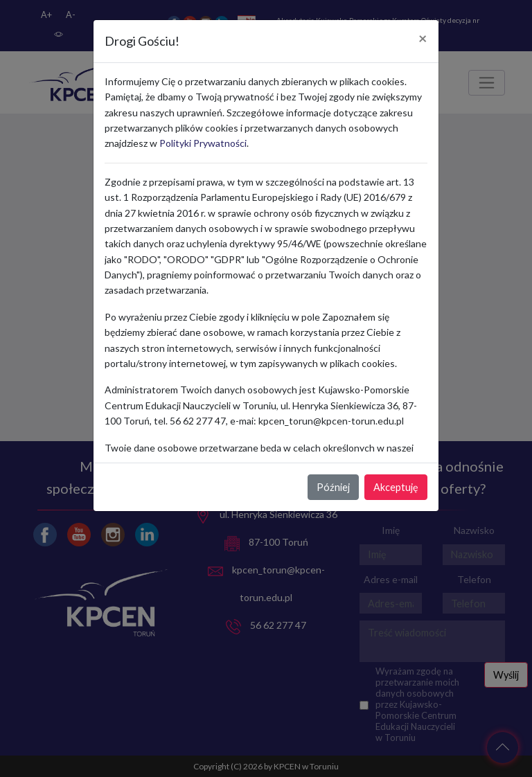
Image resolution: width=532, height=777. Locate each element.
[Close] (423, 39)
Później (333, 487)
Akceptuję (396, 487)
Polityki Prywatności (203, 143)
